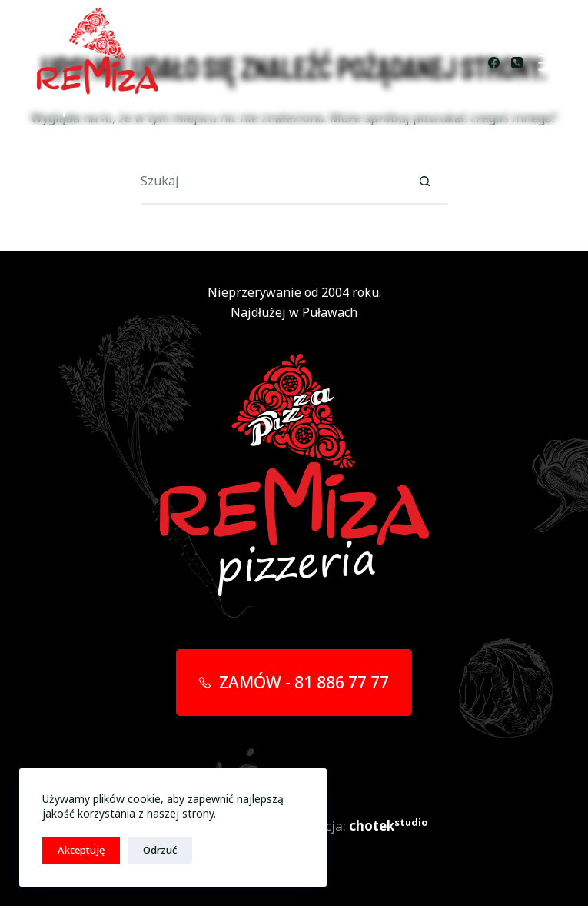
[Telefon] (517, 63)
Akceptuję (81, 850)
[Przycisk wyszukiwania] (425, 182)
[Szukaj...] (271, 182)
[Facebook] (494, 63)
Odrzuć (160, 850)
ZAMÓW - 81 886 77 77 (294, 682)
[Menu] (548, 63)
